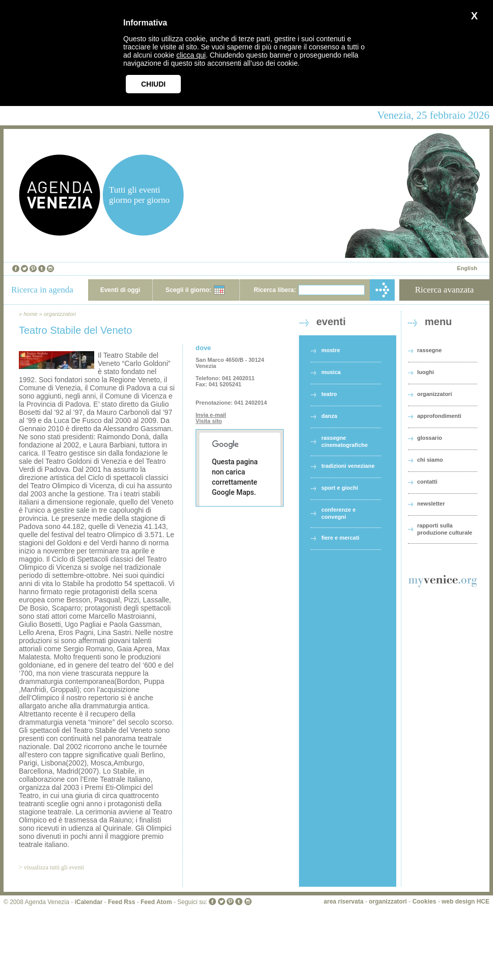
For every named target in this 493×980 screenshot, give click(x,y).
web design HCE (465, 902)
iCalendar (89, 902)
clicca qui (191, 55)
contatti (427, 482)
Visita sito (209, 421)
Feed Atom (156, 902)
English (467, 268)
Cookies (424, 902)
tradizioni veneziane (348, 466)
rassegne (429, 350)
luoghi (426, 372)
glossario (430, 438)
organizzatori (60, 314)
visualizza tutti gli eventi (54, 867)
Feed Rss (121, 902)
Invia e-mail (211, 415)
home (31, 314)
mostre (331, 350)
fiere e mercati (340, 538)
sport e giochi (340, 488)
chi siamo (430, 460)
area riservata (344, 902)
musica (331, 372)
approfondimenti (439, 416)
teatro (329, 394)
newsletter (431, 504)
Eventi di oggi (120, 290)
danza (329, 416)
